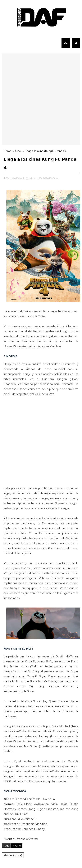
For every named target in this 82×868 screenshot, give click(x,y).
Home (8, 151)
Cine (18, 151)
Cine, (55, 178)
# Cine (17, 846)
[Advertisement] (41, 104)
